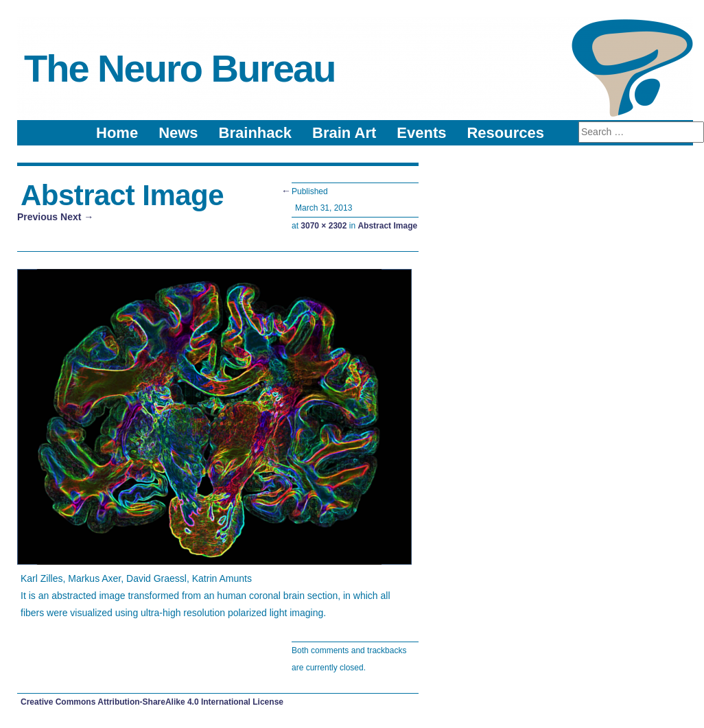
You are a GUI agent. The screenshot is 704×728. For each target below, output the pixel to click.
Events (421, 133)
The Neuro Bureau (179, 68)
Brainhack (255, 133)
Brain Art (344, 133)
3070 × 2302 (324, 226)
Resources (505, 133)
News (178, 133)
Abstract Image (387, 226)
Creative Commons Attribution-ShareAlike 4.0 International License (152, 702)
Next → (77, 217)
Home (117, 133)
